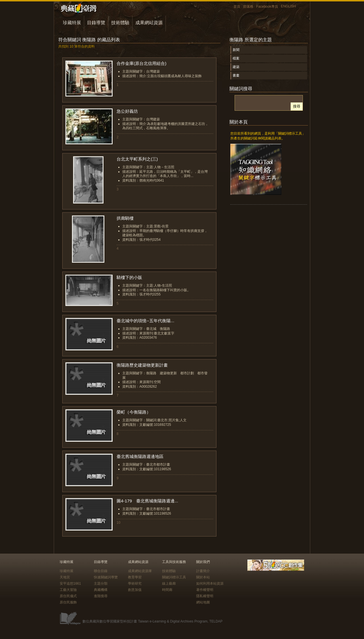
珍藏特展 (72, 23)
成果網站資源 (149, 23)
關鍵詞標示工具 (174, 577)
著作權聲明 (205, 590)
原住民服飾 (68, 602)
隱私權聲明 (205, 596)
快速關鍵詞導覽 (106, 577)
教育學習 (135, 577)
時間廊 (167, 590)
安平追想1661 (70, 583)
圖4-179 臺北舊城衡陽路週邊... (147, 501)
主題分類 (101, 583)
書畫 (236, 75)
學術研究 (135, 583)
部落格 (248, 7)
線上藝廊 (169, 583)
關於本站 (203, 577)
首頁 (237, 7)
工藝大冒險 (68, 590)
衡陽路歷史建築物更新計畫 (142, 365)
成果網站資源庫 (140, 571)
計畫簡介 (203, 571)
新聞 (236, 50)
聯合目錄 (101, 571)
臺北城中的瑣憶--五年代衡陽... (145, 321)
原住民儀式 (68, 596)
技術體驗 (120, 23)
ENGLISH (288, 6)
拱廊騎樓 (125, 218)
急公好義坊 (127, 111)
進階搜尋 (101, 596)
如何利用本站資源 (210, 583)
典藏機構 (101, 590)
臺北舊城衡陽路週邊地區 (140, 456)
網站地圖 (203, 602)
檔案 (236, 58)
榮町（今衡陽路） (134, 412)
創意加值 (135, 590)
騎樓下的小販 (129, 277)
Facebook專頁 (267, 7)
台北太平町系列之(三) (137, 159)
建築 (236, 67)
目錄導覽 (96, 23)
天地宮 (65, 577)
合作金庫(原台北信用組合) (141, 63)
